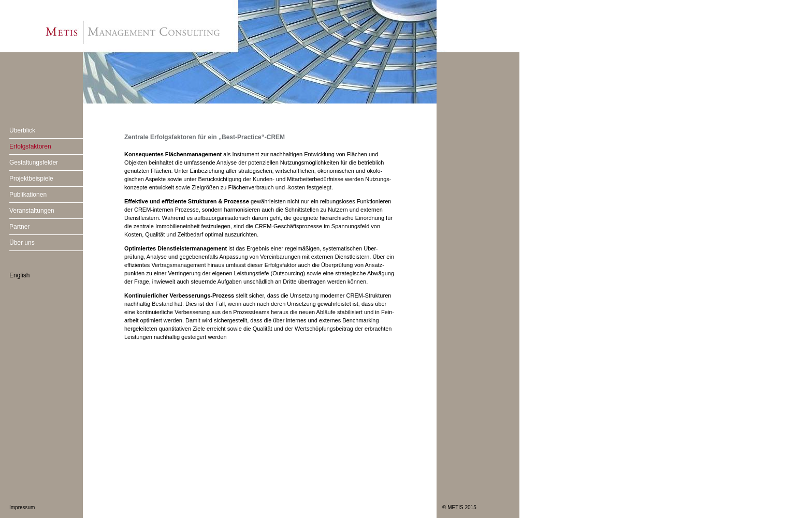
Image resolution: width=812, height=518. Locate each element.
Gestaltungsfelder (34, 162)
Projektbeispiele (31, 179)
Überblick (22, 130)
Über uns (22, 243)
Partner (19, 227)
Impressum (22, 507)
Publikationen (28, 195)
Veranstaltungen (32, 211)
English (19, 275)
